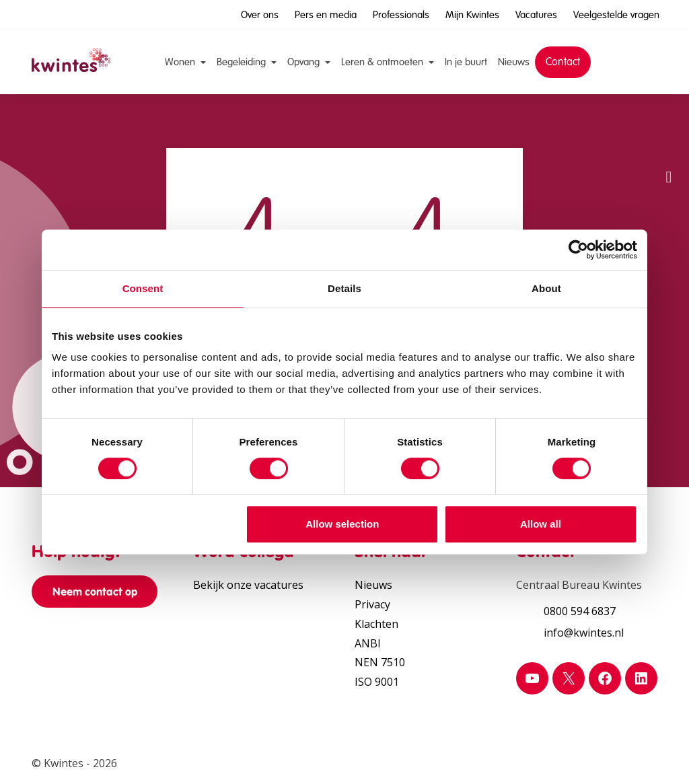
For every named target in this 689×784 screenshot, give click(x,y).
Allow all (541, 524)
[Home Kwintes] (71, 62)
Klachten (376, 624)
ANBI (368, 643)
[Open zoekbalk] (641, 60)
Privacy (372, 604)
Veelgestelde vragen (616, 15)
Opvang (303, 62)
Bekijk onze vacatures (248, 585)
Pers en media (326, 15)
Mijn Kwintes (472, 15)
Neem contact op (95, 592)
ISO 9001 (377, 682)
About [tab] (546, 288)
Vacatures (536, 15)
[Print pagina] (669, 297)
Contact (563, 62)
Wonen (180, 62)
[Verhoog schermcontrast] (669, 257)
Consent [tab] (143, 288)
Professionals (401, 15)
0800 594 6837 (580, 611)
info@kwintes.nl (584, 633)
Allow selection (342, 524)
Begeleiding (241, 62)
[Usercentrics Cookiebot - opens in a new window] (578, 250)
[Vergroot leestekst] (669, 217)
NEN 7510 (380, 662)
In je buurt (466, 62)
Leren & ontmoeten (382, 62)
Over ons (260, 15)
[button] (669, 176)
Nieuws (514, 62)
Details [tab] (344, 288)
